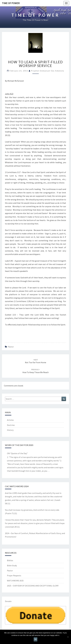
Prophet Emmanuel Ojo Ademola (47, 71)
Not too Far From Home (36, 361)
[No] (68, 637)
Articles (10, 420)
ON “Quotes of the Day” (17, 453)
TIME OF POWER (11, 3)
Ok (35, 639)
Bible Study (12, 565)
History (10, 430)
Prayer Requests (14, 576)
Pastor (11, 347)
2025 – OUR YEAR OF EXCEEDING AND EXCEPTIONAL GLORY (33, 586)
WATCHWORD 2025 (15, 581)
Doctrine (11, 425)
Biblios (10, 560)
